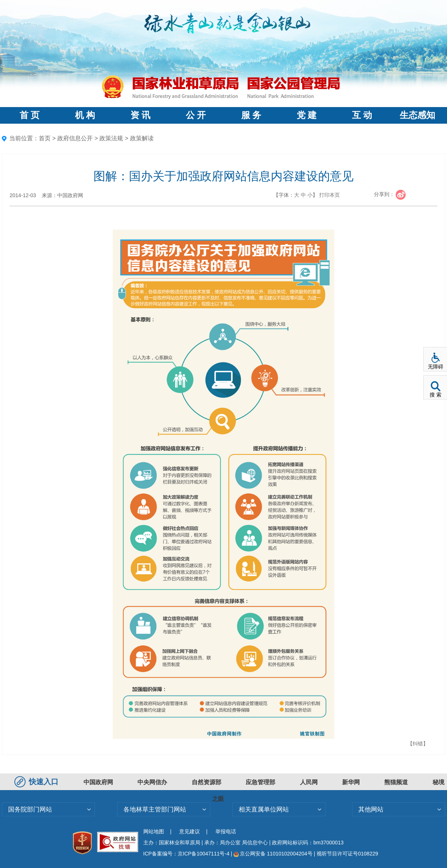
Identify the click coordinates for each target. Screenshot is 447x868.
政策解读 (142, 138)
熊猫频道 (396, 782)
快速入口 (37, 782)
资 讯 (140, 115)
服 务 (251, 115)
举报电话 (226, 831)
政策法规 (111, 138)
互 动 (362, 115)
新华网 (351, 782)
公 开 (196, 115)
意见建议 (190, 831)
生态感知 (417, 115)
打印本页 (330, 195)
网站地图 (154, 831)
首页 (45, 138)
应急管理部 (260, 782)
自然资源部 (207, 782)
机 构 (85, 115)
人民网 (309, 782)
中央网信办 (152, 782)
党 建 (307, 115)
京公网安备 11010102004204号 (273, 854)
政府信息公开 (75, 138)
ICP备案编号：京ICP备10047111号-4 (187, 854)
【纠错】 (418, 744)
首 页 (30, 115)
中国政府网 (98, 782)
